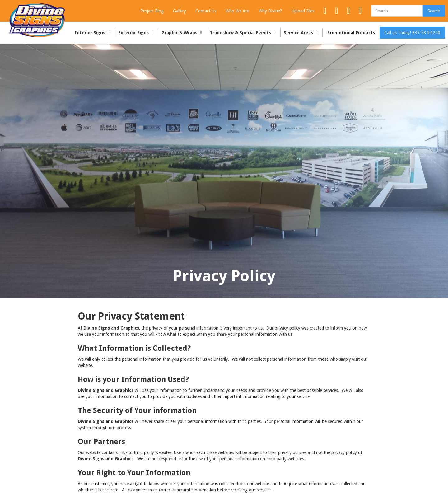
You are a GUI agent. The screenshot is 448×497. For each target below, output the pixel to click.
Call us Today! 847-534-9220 (412, 33)
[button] (93, 33)
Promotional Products (351, 33)
